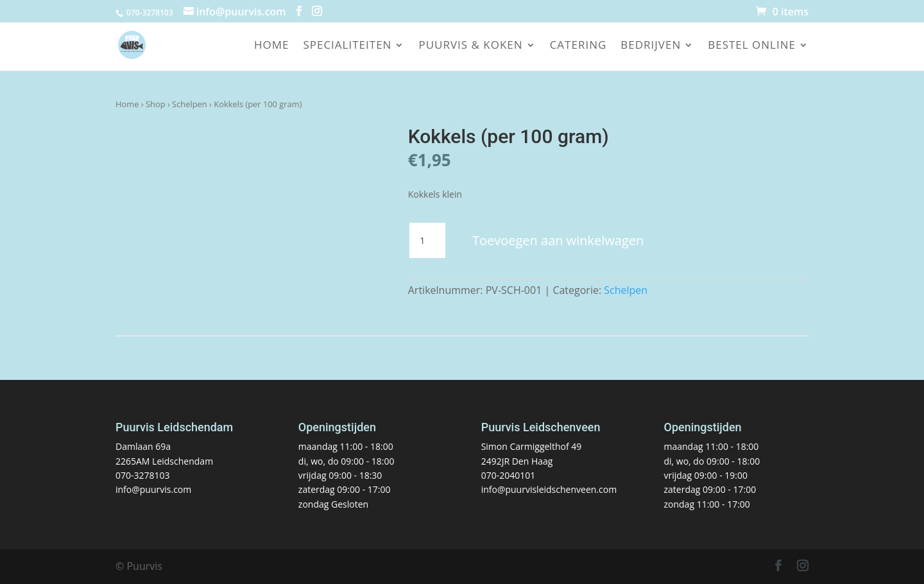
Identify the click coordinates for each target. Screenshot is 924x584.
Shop (156, 104)
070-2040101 (509, 475)
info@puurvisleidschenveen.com (549, 489)
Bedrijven (651, 46)
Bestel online (752, 46)
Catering (578, 46)
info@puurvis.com (153, 489)
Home (272, 46)
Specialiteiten (347, 46)
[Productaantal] (427, 241)
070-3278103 (143, 475)
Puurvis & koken (470, 46)
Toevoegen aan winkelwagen (558, 240)
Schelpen (190, 104)
